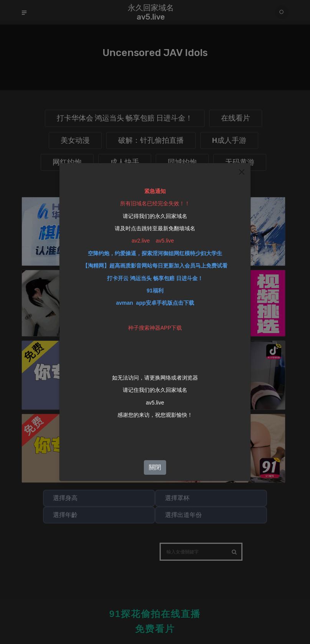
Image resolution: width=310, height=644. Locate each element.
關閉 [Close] (155, 466)
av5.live (155, 401)
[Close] (242, 170)
